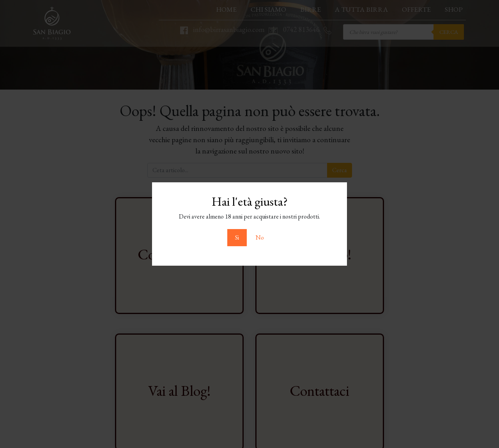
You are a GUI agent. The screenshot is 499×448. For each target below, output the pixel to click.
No (260, 237)
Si (237, 237)
